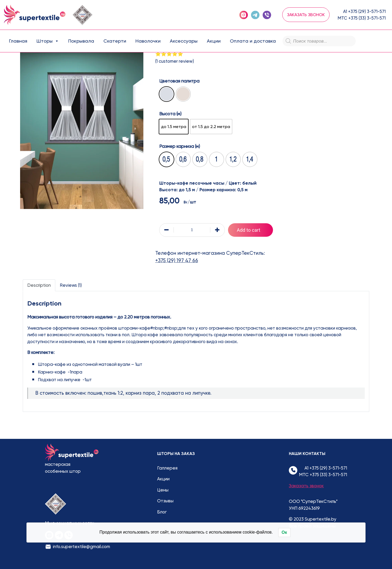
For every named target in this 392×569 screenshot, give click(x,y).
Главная (18, 41)
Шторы (48, 41)
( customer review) (175, 61)
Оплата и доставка (253, 41)
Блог (162, 512)
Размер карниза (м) (180, 146)
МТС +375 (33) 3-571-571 (362, 18)
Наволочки (148, 41)
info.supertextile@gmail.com (81, 547)
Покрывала (81, 41)
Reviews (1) (71, 285)
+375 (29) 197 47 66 (177, 261)
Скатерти (115, 41)
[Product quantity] (192, 230)
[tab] (39, 285)
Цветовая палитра (179, 81)
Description (39, 285)
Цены (163, 490)
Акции (214, 41)
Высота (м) (170, 114)
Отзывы (165, 501)
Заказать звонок (306, 15)
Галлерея (167, 468)
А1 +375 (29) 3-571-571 (364, 11)
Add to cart (249, 230)
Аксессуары (184, 41)
